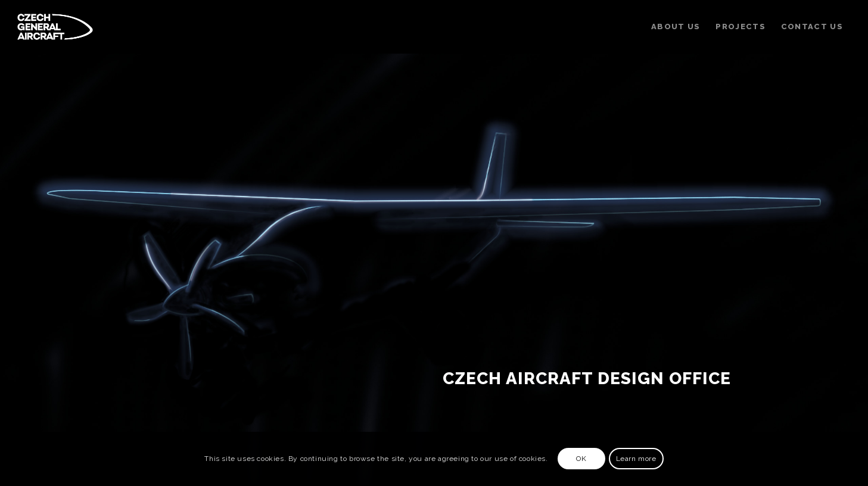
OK (581, 459)
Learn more (636, 459)
